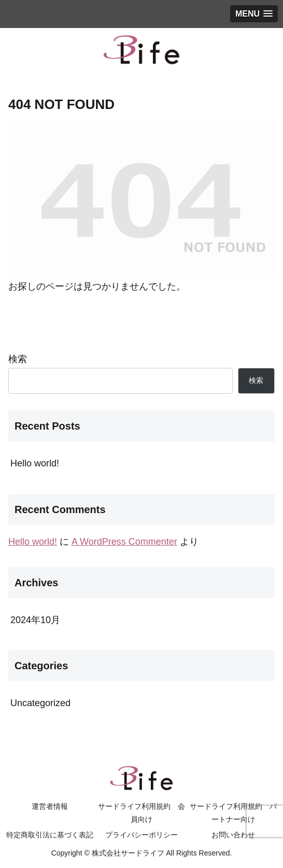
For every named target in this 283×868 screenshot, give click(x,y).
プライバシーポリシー (141, 835)
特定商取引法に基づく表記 (50, 835)
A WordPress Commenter (124, 542)
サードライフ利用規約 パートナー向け (233, 813)
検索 (18, 359)
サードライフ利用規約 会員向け (141, 813)
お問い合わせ (233, 835)
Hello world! (35, 463)
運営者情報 (50, 806)
